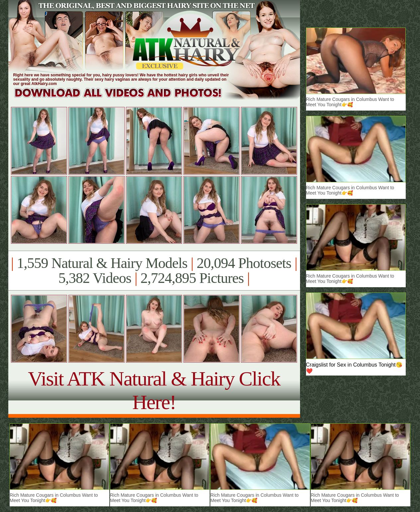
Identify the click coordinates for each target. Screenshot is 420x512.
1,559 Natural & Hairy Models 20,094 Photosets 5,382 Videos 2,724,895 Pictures (154, 271)
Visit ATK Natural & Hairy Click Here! (154, 390)
